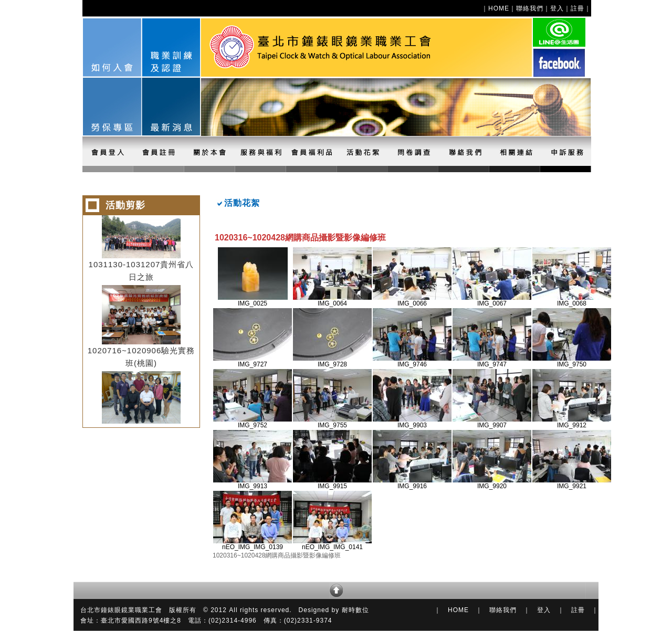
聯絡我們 (530, 8)
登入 (557, 8)
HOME (499, 8)
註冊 (577, 8)
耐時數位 (355, 610)
